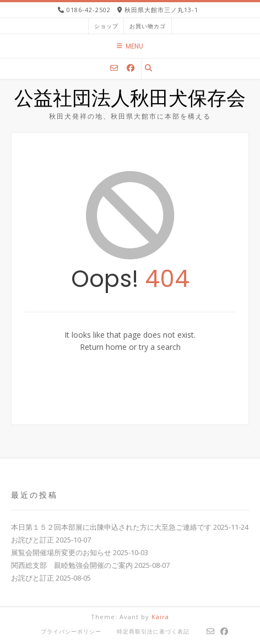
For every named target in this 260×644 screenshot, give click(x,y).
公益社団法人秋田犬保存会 (130, 100)
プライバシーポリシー (71, 631)
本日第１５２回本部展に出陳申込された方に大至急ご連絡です (111, 527)
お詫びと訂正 (32, 540)
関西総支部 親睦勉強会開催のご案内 (72, 565)
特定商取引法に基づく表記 (153, 631)
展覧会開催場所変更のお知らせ (61, 552)
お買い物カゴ (148, 26)
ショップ (106, 26)
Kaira (160, 617)
